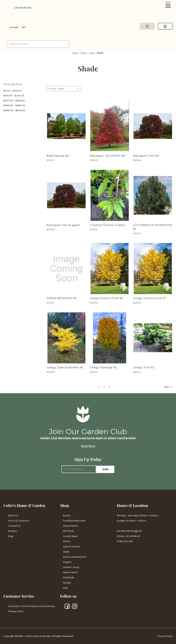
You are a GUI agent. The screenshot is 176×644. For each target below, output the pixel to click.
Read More (88, 446)
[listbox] (69, 89)
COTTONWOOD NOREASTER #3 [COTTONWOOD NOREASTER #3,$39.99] (153, 227)
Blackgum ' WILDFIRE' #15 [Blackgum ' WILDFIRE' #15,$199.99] (108, 156)
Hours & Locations (19, 520)
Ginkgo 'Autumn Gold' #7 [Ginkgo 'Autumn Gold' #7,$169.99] (150, 298)
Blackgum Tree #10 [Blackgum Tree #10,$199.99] (146, 156)
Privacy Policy (16, 611)
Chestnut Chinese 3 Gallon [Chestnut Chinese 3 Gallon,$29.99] (107, 225)
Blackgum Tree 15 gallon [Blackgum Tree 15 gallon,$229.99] (63, 225)
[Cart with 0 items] (23, 27)
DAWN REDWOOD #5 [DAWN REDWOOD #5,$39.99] (62, 298)
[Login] (11, 27)
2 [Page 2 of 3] (104, 387)
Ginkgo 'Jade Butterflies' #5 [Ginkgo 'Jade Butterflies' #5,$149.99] (65, 367)
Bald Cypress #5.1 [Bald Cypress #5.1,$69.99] (58, 156)
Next (168, 387)
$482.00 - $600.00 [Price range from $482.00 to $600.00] (14, 110)
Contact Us (14, 526)
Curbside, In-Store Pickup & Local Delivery (32, 606)
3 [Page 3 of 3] (109, 387)
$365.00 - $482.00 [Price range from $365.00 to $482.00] (14, 105)
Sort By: (53, 89)
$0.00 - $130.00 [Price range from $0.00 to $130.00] (12, 91)
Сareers (13, 531)
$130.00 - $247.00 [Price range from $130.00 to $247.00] (14, 95)
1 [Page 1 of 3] (99, 387)
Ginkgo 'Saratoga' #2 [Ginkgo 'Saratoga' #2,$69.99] (103, 367)
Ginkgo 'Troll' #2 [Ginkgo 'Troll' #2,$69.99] (144, 367)
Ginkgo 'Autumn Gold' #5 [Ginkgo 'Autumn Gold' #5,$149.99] (106, 298)
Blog (11, 536)
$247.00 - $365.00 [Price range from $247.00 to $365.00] (14, 100)
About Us (13, 515)
